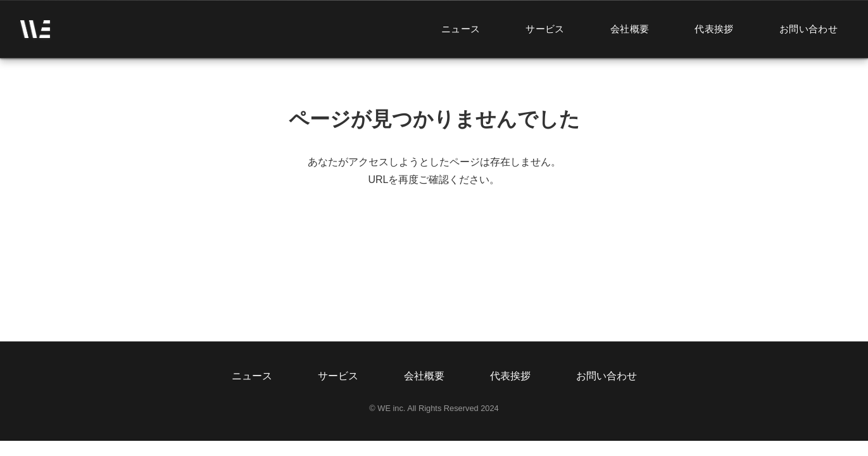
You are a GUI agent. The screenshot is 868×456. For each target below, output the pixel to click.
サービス (545, 29)
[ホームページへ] (35, 29)
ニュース (461, 29)
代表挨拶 (714, 29)
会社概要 (630, 29)
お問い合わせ (808, 29)
